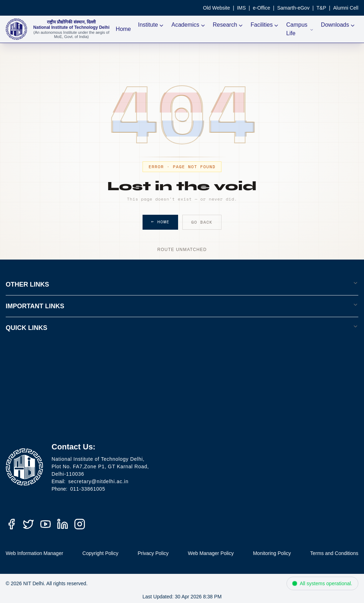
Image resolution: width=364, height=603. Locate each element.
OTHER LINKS (182, 284)
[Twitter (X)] (28, 524)
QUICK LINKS (182, 327)
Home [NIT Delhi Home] (124, 29)
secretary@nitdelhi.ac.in (98, 481)
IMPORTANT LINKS (182, 306)
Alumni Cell (346, 8)
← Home (160, 222)
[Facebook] (11, 524)
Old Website (216, 8)
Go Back (202, 222)
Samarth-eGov (293, 8)
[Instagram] (80, 524)
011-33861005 (88, 489)
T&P (321, 8)
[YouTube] (45, 524)
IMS (242, 8)
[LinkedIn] (63, 524)
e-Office (261, 8)
